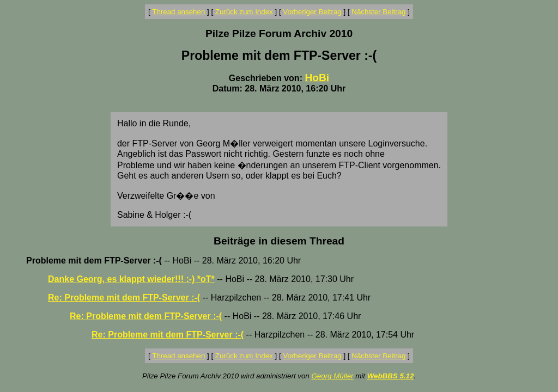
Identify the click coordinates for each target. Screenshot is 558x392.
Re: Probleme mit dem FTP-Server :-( (124, 298)
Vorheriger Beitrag (312, 12)
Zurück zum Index (244, 12)
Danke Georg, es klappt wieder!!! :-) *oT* (131, 279)
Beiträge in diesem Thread (279, 241)
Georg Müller (332, 376)
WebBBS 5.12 (391, 376)
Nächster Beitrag (378, 12)
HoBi (317, 78)
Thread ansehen (178, 12)
